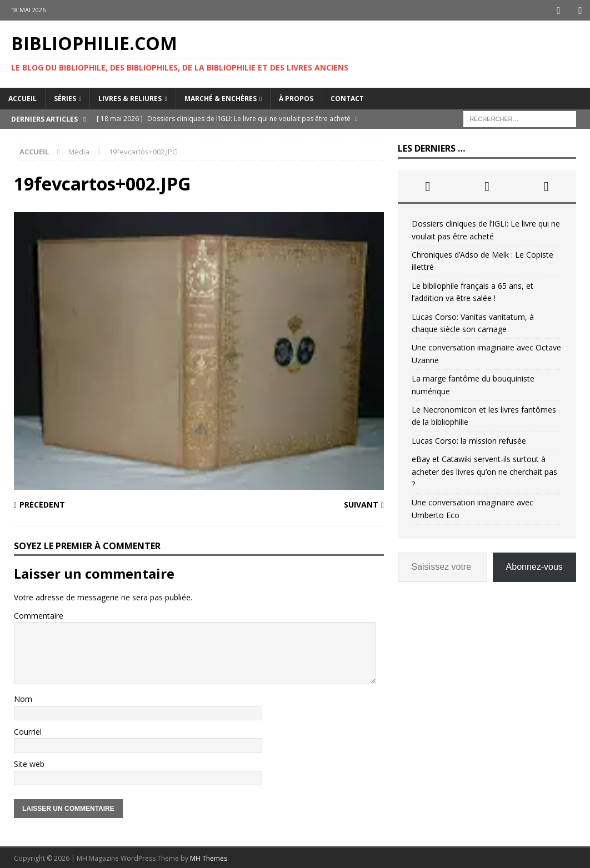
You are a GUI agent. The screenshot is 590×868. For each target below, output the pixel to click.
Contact (347, 97)
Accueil (22, 97)
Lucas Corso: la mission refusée (469, 440)
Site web (29, 763)
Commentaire (39, 614)
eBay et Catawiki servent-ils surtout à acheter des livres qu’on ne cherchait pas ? (484, 470)
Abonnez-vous (534, 566)
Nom (23, 698)
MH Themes (209, 857)
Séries (65, 97)
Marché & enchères (221, 97)
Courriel (28, 731)
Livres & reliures (130, 97)
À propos (296, 97)
